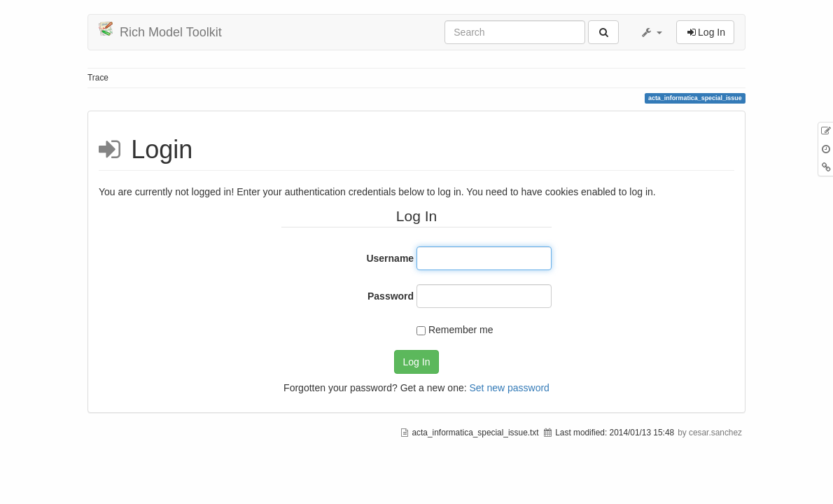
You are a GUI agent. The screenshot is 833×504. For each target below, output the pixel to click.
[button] (651, 32)
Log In (417, 362)
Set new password (509, 388)
